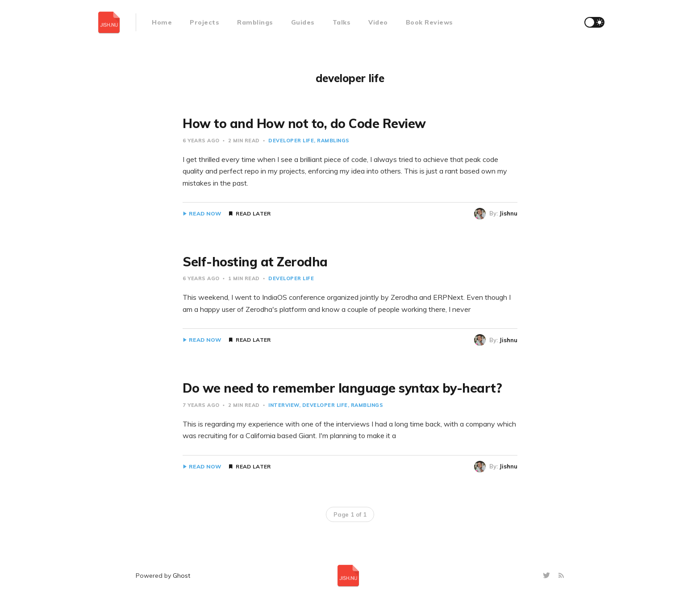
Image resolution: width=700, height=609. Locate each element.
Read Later (253, 214)
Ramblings (255, 22)
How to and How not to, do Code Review (304, 123)
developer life (291, 141)
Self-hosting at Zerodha (255, 262)
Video (378, 22)
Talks (342, 22)
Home (162, 22)
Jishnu (508, 213)
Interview (284, 405)
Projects (204, 22)
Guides (303, 22)
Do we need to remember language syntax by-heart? (342, 388)
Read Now (205, 214)
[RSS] (561, 576)
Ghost (181, 576)
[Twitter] (548, 576)
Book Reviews (429, 22)
